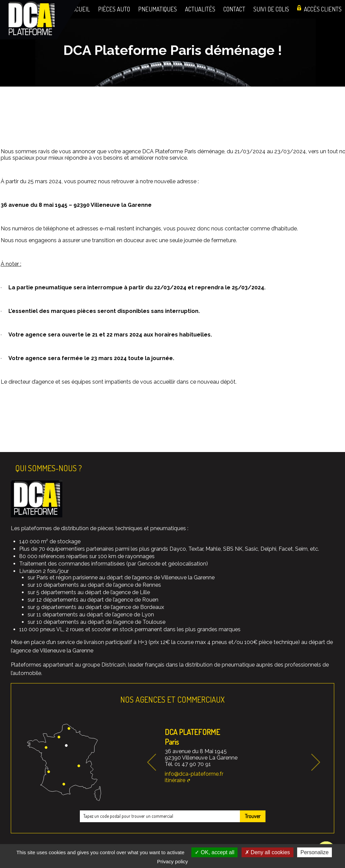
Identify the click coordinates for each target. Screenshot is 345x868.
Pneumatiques (158, 9)
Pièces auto (114, 9)
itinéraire (175, 780)
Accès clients (323, 9)
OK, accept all (214, 852)
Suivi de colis (271, 9)
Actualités (200, 9)
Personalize (315, 852)
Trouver (253, 816)
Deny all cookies (268, 852)
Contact (234, 9)
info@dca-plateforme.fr (194, 774)
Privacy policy (172, 861)
